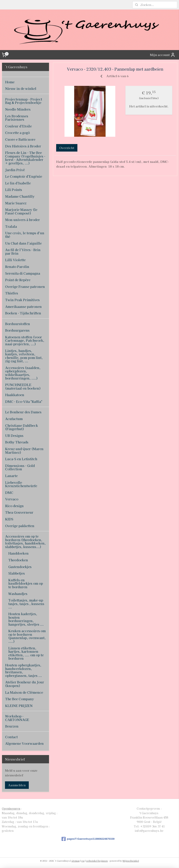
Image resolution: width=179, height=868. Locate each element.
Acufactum (14, 419)
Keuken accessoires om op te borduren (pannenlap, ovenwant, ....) (27, 636)
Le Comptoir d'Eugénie (24, 176)
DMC (9, 492)
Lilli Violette (15, 260)
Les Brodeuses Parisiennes (17, 118)
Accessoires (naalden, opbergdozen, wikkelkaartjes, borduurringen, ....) (23, 373)
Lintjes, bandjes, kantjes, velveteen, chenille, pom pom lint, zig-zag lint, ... (24, 356)
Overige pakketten (20, 526)
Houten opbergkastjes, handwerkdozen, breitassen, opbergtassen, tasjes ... (24, 670)
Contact (11, 737)
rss (83, 861)
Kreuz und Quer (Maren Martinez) (24, 451)
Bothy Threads (17, 442)
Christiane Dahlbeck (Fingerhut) (22, 427)
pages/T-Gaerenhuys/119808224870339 (88, 839)
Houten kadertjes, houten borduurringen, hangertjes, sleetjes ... (26, 619)
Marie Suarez (16, 203)
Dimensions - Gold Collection (20, 467)
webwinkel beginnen (97, 861)
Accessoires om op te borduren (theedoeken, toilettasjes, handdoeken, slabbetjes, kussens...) (25, 541)
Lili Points (14, 190)
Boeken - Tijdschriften (23, 313)
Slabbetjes (17, 573)
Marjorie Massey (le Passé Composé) (21, 211)
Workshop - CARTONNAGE (17, 718)
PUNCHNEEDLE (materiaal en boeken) (23, 386)
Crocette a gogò (17, 133)
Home (10, 82)
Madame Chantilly (20, 196)
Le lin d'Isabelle (18, 183)
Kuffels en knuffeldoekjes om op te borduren (26, 583)
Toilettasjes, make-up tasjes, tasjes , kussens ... (26, 604)
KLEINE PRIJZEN (19, 706)
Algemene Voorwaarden (24, 743)
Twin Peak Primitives (22, 300)
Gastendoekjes (20, 567)
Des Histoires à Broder (23, 146)
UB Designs (14, 435)
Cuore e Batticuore (20, 139)
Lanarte (11, 476)
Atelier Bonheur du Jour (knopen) (25, 684)
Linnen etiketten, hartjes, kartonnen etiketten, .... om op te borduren (26, 653)
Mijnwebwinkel (131, 861)
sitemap (76, 861)
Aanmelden (17, 785)
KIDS (9, 519)
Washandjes (18, 594)
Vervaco (12, 499)
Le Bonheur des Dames (23, 412)
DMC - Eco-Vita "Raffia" (24, 401)
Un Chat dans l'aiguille (23, 243)
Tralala (11, 226)
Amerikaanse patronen (23, 306)
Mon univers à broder (23, 220)
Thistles (12, 293)
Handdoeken (18, 553)
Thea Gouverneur (19, 512)
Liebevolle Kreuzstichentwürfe (21, 484)
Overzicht (67, 148)
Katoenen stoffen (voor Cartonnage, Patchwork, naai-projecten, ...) (25, 340)
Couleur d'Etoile (18, 126)
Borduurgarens (17, 330)
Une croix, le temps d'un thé (25, 235)
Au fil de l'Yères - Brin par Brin (23, 251)
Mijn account (163, 55)
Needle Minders (18, 109)
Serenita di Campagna (23, 273)
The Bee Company (20, 699)
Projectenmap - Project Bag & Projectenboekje (24, 101)
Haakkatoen (15, 395)
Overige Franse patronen (25, 286)
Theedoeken (18, 560)
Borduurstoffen (18, 324)
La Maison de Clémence (24, 692)
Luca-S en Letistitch (21, 459)
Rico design (14, 506)
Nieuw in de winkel (21, 88)
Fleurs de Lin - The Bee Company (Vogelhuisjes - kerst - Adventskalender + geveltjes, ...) (25, 158)
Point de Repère (18, 280)
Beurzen (12, 726)
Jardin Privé (15, 170)
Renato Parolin (17, 267)
